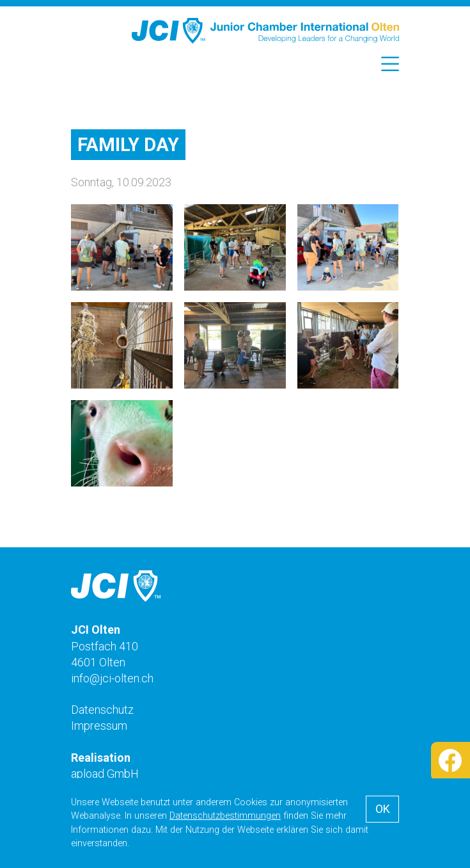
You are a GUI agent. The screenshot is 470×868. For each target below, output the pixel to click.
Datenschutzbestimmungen (225, 816)
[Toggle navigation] (388, 65)
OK (383, 809)
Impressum (99, 726)
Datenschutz (102, 710)
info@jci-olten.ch (112, 678)
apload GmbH (105, 774)
